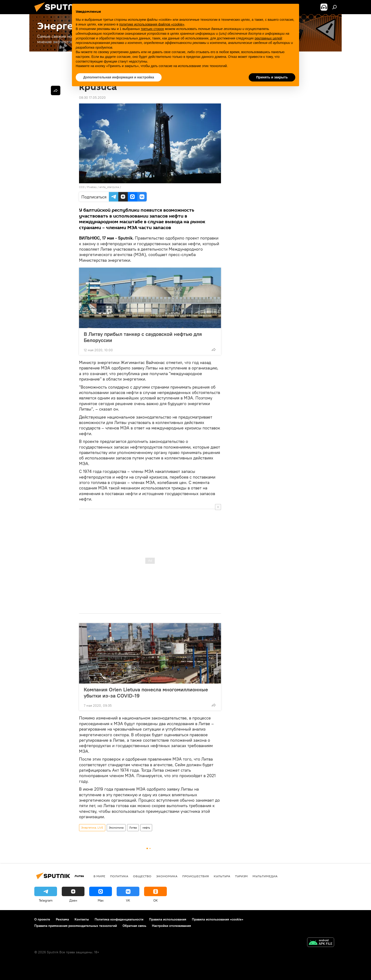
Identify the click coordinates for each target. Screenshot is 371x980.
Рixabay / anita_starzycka (103, 187)
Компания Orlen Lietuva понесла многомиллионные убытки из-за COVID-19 (146, 693)
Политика (119, 876)
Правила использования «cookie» (218, 919)
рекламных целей (268, 38)
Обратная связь (134, 926)
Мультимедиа (265, 876)
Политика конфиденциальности (119, 919)
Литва (133, 828)
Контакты (82, 919)
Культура (222, 876)
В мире (99, 876)
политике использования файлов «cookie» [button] (152, 24)
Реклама (62, 919)
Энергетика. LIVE (92, 828)
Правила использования (168, 919)
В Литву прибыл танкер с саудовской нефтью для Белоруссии (143, 337)
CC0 (82, 187)
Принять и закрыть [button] (272, 77)
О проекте (42, 919)
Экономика (116, 828)
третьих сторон (152, 29)
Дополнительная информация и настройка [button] (119, 77)
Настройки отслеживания (171, 926)
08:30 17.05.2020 (92, 98)
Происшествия (196, 876)
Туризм (241, 876)
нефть (146, 828)
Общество (142, 876)
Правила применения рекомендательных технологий (76, 926)
